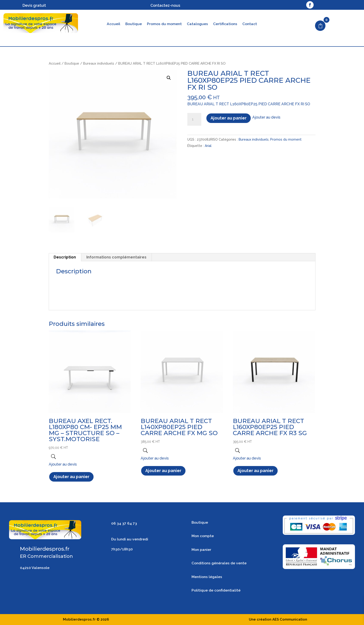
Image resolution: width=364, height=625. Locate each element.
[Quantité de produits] (194, 119)
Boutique (134, 24)
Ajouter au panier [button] (71, 477)
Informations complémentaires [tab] (116, 257)
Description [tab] (65, 257)
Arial (208, 146)
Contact (250, 24)
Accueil (114, 24)
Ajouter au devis (266, 117)
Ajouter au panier (229, 118)
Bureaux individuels (99, 63)
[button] (169, 78)
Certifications (225, 24)
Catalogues (197, 24)
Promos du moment (164, 24)
